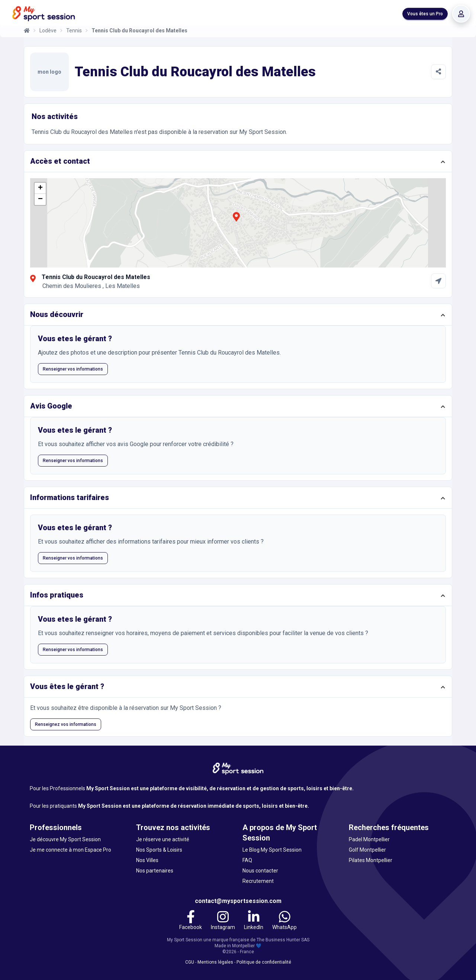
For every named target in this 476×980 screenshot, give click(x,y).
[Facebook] (191, 921)
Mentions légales (215, 962)
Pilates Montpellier (371, 860)
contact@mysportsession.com (238, 901)
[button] (236, 221)
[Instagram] (223, 921)
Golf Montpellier (367, 850)
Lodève (48, 31)
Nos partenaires (155, 871)
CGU (190, 962)
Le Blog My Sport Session (272, 850)
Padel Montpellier (369, 839)
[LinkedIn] (254, 921)
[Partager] (438, 72)
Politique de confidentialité (264, 962)
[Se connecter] (461, 14)
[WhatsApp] (284, 921)
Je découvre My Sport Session (65, 839)
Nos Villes (147, 860)
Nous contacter (260, 871)
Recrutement (258, 881)
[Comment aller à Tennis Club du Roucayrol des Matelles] (438, 281)
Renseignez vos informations (66, 724)
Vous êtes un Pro (425, 14)
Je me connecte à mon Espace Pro (70, 850)
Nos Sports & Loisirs (159, 850)
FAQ (247, 860)
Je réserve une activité (163, 839)
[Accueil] (27, 31)
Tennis (74, 31)
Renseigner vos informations (73, 369)
